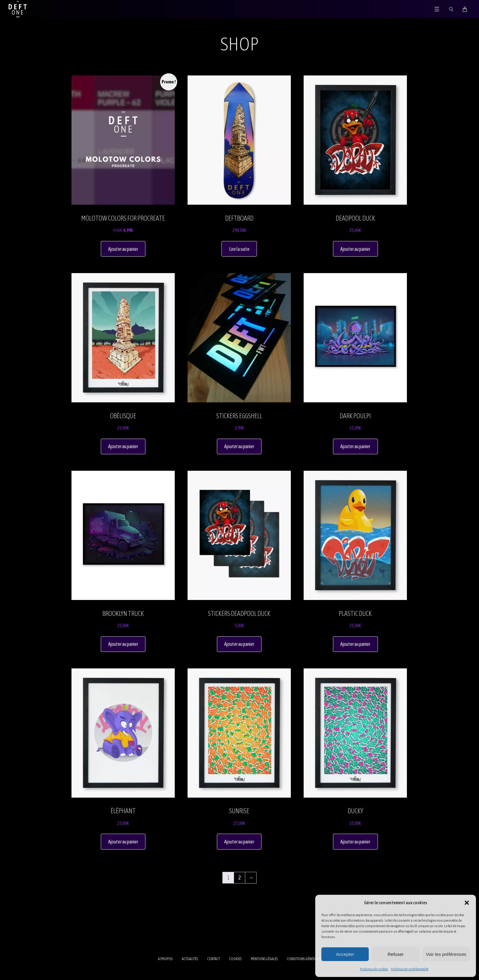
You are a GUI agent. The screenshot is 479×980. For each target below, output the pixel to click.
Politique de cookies (374, 969)
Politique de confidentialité (410, 969)
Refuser (396, 954)
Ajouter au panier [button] (123, 249)
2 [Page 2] (239, 878)
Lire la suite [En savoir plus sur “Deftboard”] (239, 249)
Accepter (345, 954)
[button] (467, 903)
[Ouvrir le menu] (437, 9)
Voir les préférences (446, 954)
